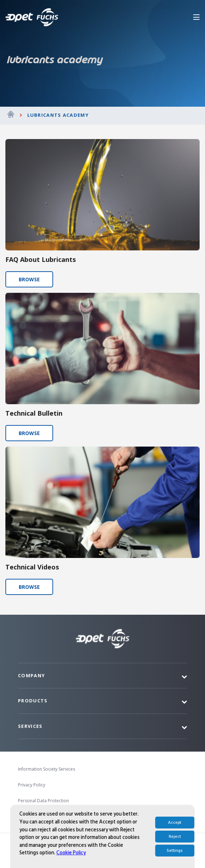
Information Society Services (46, 769)
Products (33, 701)
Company (31, 675)
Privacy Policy (32, 785)
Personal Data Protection (43, 801)
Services (30, 726)
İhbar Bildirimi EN (36, 816)
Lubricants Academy (58, 115)
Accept (175, 858)
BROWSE (29, 279)
